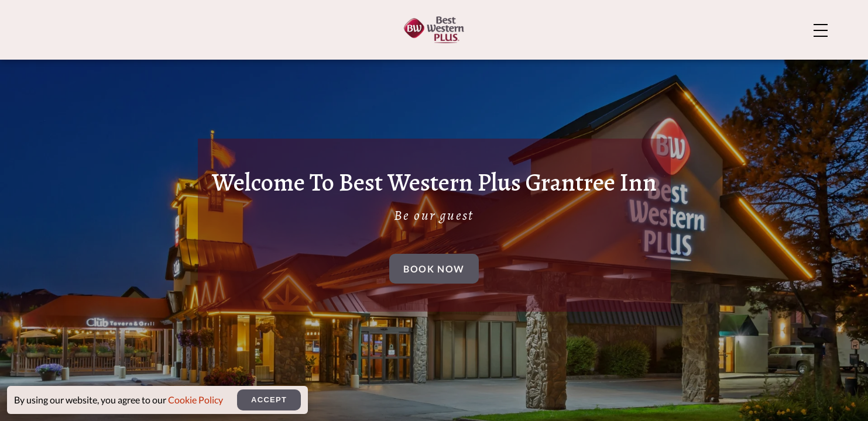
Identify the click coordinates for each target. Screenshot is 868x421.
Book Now (434, 289)
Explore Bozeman (766, 18)
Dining (574, 67)
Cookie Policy (195, 400)
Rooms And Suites (380, 67)
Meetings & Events (680, 67)
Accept (269, 400)
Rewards (791, 67)
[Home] (94, 66)
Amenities (494, 67)
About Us (656, 18)
